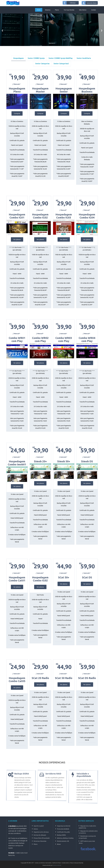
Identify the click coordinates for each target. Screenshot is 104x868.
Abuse (59, 844)
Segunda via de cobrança (41, 832)
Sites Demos (83, 10)
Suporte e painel (39, 826)
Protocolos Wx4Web (63, 829)
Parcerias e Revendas (40, 841)
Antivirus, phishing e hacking (65, 838)
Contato (94, 10)
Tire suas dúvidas (69, 10)
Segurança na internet (64, 826)
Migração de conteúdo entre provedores (88, 832)
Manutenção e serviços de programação (87, 837)
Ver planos (17, 239)
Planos (57, 10)
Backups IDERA (61, 835)
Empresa (48, 10)
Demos (36, 829)
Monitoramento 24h (63, 841)
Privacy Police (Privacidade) (42, 838)
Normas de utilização (40, 835)
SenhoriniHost (57, 865)
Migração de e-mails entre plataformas (87, 827)
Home (39, 10)
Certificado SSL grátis (63, 832)
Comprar (17, 113)
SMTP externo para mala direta (87, 842)
